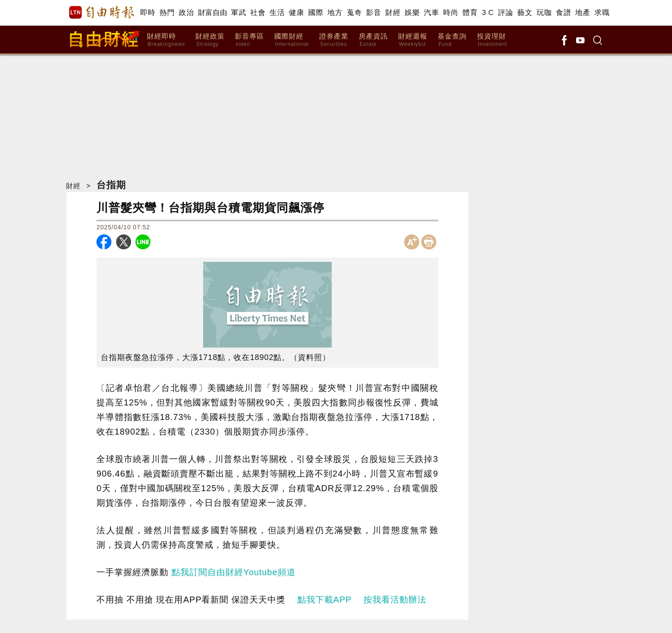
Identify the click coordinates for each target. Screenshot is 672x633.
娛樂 (412, 13)
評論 (505, 13)
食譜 (563, 13)
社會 (258, 13)
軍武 (238, 13)
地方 (335, 13)
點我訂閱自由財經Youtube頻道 (234, 572)
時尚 (451, 13)
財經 (393, 13)
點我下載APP (325, 600)
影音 (373, 13)
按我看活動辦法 (395, 600)
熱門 (167, 13)
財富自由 (212, 13)
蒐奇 (354, 13)
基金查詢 (452, 40)
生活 (277, 13)
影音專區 (249, 40)
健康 (296, 13)
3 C (488, 13)
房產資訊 (373, 40)
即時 (148, 13)
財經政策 (210, 40)
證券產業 (334, 40)
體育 (470, 13)
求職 (602, 13)
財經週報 (413, 40)
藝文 (525, 13)
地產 (583, 13)
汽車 (431, 13)
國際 (316, 13)
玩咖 (544, 13)
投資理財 (492, 40)
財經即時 (166, 40)
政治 (186, 13)
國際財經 (292, 40)
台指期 (111, 185)
